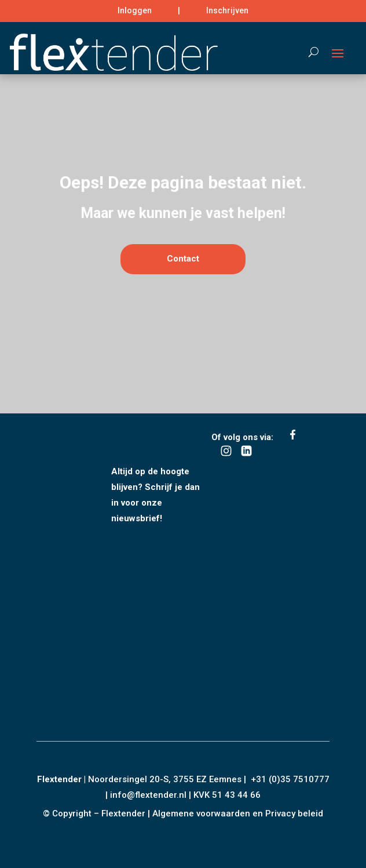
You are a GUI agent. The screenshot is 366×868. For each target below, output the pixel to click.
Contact (183, 306)
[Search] (308, 52)
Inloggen (135, 10)
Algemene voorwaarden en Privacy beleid (238, 813)
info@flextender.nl (149, 795)
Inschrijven (227, 10)
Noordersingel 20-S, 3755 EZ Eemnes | (169, 779)
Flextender (59, 779)
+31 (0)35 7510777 (290, 779)
